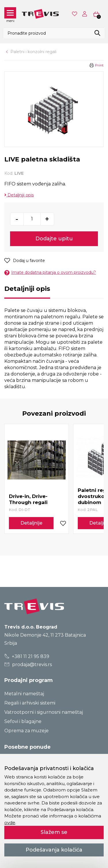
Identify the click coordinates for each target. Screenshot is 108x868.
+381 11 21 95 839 (27, 656)
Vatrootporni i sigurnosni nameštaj (44, 712)
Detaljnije (31, 523)
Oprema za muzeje (26, 731)
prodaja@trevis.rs (28, 665)
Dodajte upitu (54, 239)
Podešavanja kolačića (54, 850)
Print (99, 65)
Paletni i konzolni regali (33, 52)
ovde (10, 823)
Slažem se (54, 832)
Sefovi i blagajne (23, 721)
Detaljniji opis (19, 195)
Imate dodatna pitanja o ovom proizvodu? (50, 273)
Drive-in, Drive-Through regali (28, 499)
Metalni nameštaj (24, 694)
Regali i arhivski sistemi (30, 703)
